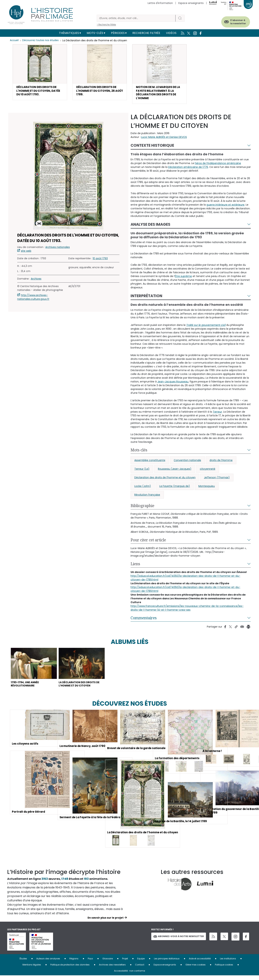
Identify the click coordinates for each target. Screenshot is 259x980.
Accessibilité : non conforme (129, 975)
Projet (125, 963)
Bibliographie (142, 508)
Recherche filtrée (146, 33)
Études (23, 963)
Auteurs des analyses (48, 963)
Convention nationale (187, 463)
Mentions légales (32, 969)
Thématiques (69, 33)
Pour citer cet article (148, 542)
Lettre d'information (160, 3)
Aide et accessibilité (200, 963)
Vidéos (171, 33)
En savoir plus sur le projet (106, 922)
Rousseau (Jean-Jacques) (175, 471)
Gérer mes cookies (196, 969)
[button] (40, 73)
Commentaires (144, 620)
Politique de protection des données (70, 969)
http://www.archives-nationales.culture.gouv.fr (33, 300)
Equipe (141, 963)
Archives (36, 281)
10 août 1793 (100, 261)
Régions (74, 963)
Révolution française (147, 497)
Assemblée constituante (150, 463)
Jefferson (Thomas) (217, 480)
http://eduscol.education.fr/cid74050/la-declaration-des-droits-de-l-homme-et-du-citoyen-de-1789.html (185, 580)
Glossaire (108, 963)
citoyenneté (208, 471)
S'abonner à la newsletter (235, 21)
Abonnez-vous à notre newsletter (179, 941)
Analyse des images (150, 227)
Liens (135, 566)
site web (26, 253)
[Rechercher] (136, 18)
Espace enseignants (191, 3)
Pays (90, 963)
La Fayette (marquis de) (175, 489)
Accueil (14, 40)
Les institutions (228, 963)
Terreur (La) (142, 471)
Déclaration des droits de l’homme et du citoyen (165, 480)
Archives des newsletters (112, 969)
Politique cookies (224, 969)
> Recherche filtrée (106, 25)
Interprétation (146, 298)
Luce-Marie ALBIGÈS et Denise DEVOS (164, 140)
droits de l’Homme (221, 463)
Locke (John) (143, 489)
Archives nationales (58, 250)
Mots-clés (95, 33)
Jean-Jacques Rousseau (173, 384)
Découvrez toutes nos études (41, 40)
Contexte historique (152, 148)
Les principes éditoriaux (167, 963)
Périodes (118, 33)
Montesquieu (207, 489)
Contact (140, 969)
